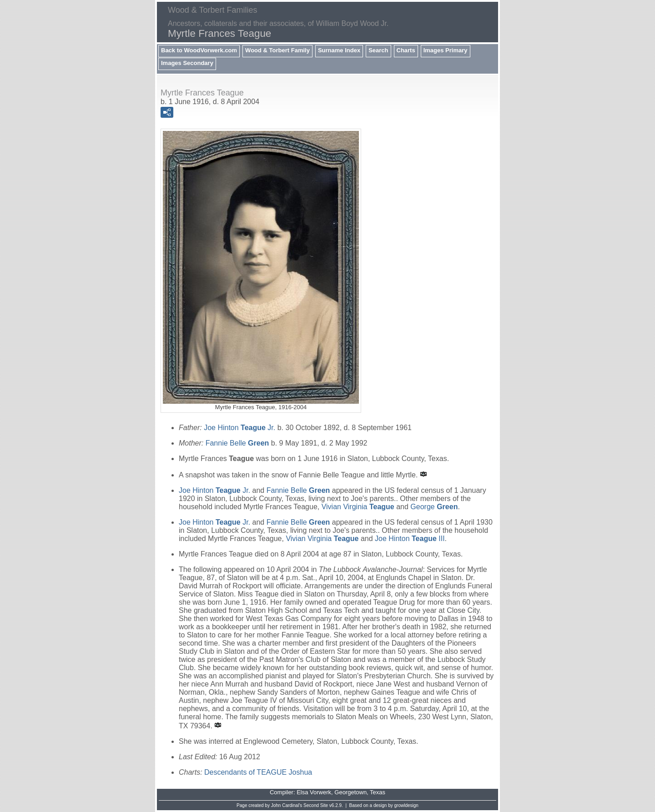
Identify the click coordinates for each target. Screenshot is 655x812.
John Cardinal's (287, 805)
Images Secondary (187, 63)
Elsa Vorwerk (314, 792)
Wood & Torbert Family (277, 50)
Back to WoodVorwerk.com (199, 50)
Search (378, 50)
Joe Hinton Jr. (239, 428)
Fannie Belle (237, 443)
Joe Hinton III (410, 539)
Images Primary (446, 50)
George (434, 507)
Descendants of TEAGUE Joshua (258, 772)
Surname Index (339, 50)
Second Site (316, 805)
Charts (406, 50)
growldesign (406, 805)
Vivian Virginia (358, 507)
